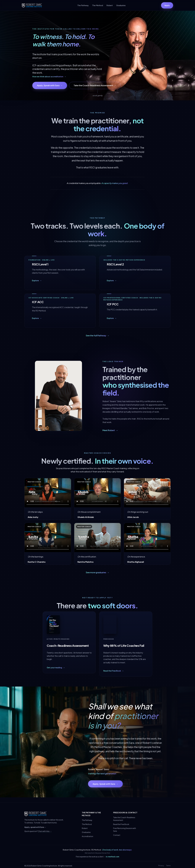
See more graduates (98, 572)
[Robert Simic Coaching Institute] (32, 5)
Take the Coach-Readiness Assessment (95, 85)
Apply (167, 5)
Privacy (161, 866)
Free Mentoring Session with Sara (125, 830)
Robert (110, 5)
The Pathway (83, 5)
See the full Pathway (98, 336)
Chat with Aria (45, 831)
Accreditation (87, 836)
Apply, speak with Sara (35, 827)
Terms (168, 866)
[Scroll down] (97, 93)
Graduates (121, 5)
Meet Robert (110, 430)
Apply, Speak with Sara (50, 85)
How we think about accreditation (49, 76)
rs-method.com (112, 857)
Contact (117, 835)
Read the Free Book (121, 824)
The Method (98, 5)
